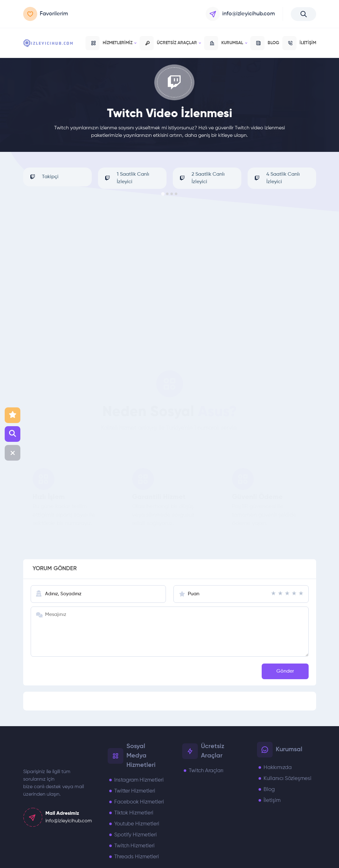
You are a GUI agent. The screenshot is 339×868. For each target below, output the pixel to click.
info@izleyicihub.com (240, 14)
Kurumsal (226, 43)
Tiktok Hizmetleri (134, 813)
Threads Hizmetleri (137, 857)
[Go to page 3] (172, 194)
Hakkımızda (278, 768)
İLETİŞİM (299, 43)
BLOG (265, 43)
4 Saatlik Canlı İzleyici (275, 178)
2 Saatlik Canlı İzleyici (200, 178)
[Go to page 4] (176, 194)
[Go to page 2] (167, 194)
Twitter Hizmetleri (135, 791)
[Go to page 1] (163, 194)
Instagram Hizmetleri (139, 780)
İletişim (272, 801)
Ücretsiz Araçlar (170, 43)
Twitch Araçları (206, 771)
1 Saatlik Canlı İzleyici (125, 178)
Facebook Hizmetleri (139, 802)
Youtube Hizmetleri (137, 824)
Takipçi (42, 177)
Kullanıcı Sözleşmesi (288, 779)
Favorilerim (46, 14)
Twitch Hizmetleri (134, 846)
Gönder (285, 671)
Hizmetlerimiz (111, 43)
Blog (269, 790)
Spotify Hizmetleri (136, 835)
